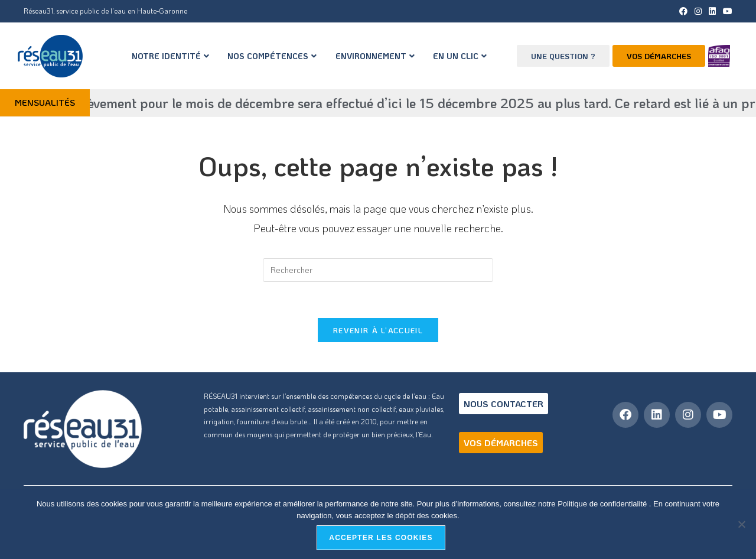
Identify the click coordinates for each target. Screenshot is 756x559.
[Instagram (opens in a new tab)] (698, 11)
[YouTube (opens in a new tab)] (726, 11)
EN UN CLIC (460, 56)
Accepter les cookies (381, 538)
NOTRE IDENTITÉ (170, 56)
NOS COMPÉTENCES (272, 56)
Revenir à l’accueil (378, 330)
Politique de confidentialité (603, 504)
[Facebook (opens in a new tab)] (683, 11)
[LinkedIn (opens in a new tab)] (712, 11)
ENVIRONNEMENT (375, 56)
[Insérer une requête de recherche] (378, 270)
